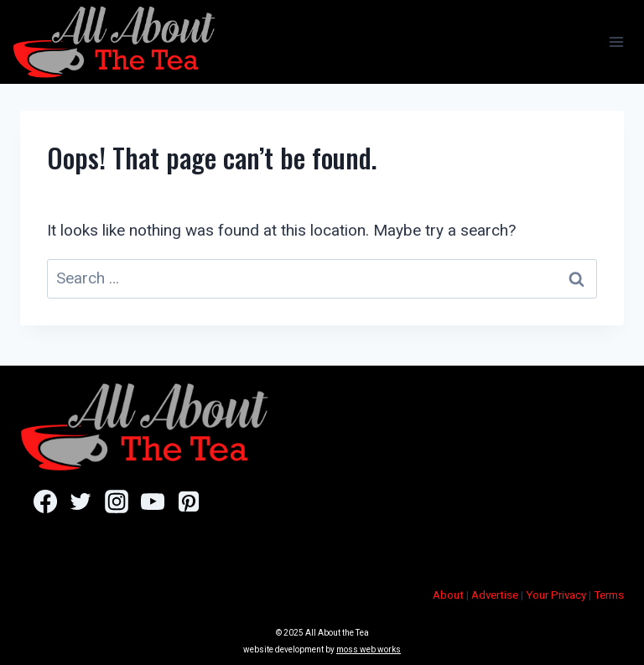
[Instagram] (116, 501)
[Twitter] (81, 501)
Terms (609, 595)
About (448, 595)
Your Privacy (556, 595)
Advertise (495, 595)
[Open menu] (616, 42)
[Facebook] (45, 501)
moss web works (369, 649)
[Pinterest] (188, 501)
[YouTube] (152, 501)
